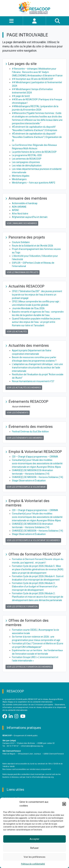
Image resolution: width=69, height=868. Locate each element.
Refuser (34, 848)
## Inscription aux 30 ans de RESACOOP (33, 79)
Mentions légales (21, 176)
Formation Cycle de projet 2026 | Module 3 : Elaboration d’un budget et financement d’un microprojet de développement (35, 587)
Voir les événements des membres (25, 438)
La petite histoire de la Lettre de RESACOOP (34, 152)
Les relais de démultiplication (27, 166)
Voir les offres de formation (22, 607)
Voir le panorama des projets (23, 272)
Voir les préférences (34, 857)
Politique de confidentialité (33, 864)
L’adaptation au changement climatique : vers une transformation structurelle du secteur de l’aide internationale (37, 368)
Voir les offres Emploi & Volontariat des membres (33, 540)
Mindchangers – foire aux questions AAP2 (34, 183)
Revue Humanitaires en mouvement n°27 (33, 381)
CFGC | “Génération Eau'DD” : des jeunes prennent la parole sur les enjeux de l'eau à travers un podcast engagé (37, 295)
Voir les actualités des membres (24, 388)
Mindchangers (19, 179)
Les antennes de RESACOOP (27, 159)
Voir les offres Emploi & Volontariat (26, 487)
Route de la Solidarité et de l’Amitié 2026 (33, 246)
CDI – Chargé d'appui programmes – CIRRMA (35, 457)
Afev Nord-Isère (20, 214)
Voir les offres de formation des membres (29, 667)
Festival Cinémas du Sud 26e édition (30, 432)
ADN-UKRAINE (19, 207)
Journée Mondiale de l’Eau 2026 (28, 308)
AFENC (15, 210)
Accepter (34, 839)
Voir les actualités (17, 332)
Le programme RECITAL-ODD (27, 155)
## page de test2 (21, 96)
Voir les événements (18, 413)
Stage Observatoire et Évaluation (29, 481)
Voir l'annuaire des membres (22, 223)
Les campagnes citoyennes (26, 162)
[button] (64, 804)
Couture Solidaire (21, 242)
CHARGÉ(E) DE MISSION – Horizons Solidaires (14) (37, 477)
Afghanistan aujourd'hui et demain (30, 217)
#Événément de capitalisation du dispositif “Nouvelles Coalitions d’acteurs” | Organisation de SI (37, 137)
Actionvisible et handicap (25, 203)
